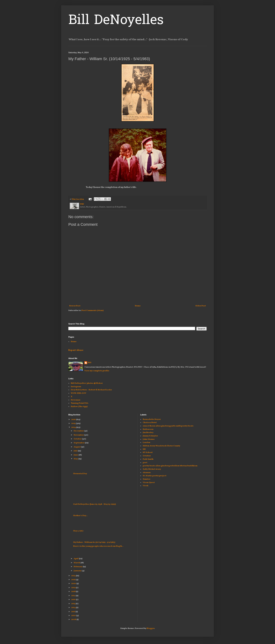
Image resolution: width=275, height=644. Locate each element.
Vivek (146, 486)
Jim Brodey (148, 433)
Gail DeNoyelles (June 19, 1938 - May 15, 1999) (95, 504)
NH (144, 449)
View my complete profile (97, 371)
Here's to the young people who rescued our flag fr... (98, 546)
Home (138, 306)
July (76, 451)
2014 (74, 608)
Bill (90, 363)
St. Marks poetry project (154, 476)
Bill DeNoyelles (116, 21)
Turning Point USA (80, 403)
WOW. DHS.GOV (79, 393)
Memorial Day (80, 474)
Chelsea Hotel (150, 423)
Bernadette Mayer (152, 419)
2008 (74, 620)
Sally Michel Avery (152, 469)
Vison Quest (149, 483)
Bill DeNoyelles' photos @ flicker (87, 383)
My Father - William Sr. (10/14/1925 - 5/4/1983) (94, 542)
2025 (74, 423)
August (77, 447)
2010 (74, 616)
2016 (74, 600)
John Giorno (149, 439)
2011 (73, 612)
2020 (74, 584)
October (78, 439)
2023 (74, 576)
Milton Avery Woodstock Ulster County (161, 446)
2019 (74, 588)
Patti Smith (148, 459)
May (76, 459)
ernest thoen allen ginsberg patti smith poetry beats (168, 426)
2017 (74, 596)
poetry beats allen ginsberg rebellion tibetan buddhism (170, 466)
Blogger (150, 628)
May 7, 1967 (78, 531)
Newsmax (76, 400)
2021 (74, 580)
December (79, 431)
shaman (147, 473)
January (78, 571)
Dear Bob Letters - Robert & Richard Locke (91, 390)
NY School (148, 452)
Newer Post (75, 306)
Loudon (146, 443)
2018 (74, 592)
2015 (74, 604)
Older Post (201, 306)
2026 (74, 420)
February (78, 567)
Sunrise (147, 479)
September (79, 443)
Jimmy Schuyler (150, 436)
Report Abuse (76, 350)
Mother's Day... (80, 516)
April (76, 559)
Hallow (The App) (79, 407)
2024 (74, 427)
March (77, 563)
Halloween (148, 429)
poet (145, 463)
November (79, 435)
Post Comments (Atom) (93, 311)
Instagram (76, 387)
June (76, 455)
